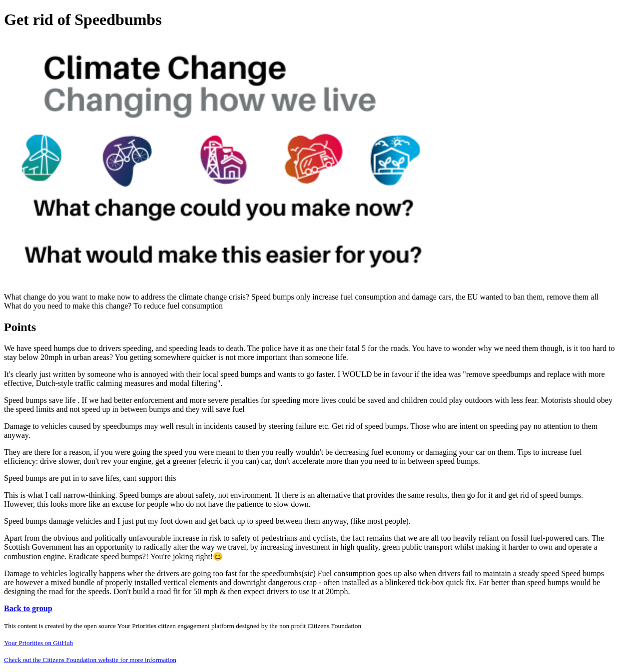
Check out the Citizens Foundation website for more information (90, 660)
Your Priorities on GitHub (38, 643)
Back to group (28, 608)
